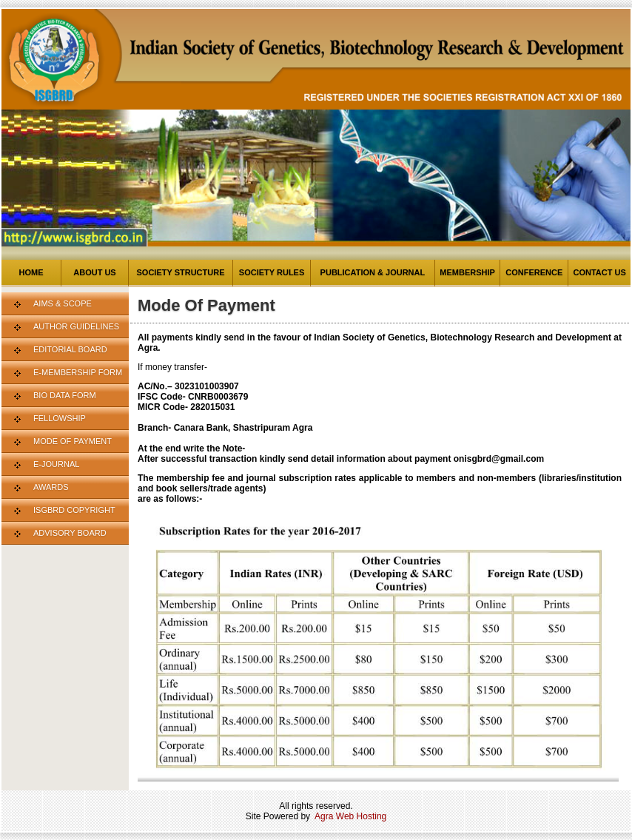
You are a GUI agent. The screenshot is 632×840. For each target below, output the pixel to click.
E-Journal (56, 464)
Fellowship (60, 418)
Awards (51, 487)
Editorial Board (70, 349)
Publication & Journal (373, 272)
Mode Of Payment (73, 441)
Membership (467, 272)
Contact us (599, 272)
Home (31, 272)
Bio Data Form (65, 395)
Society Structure (181, 272)
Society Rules (272, 272)
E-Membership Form (78, 372)
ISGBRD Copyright (74, 510)
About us (94, 272)
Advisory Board (70, 533)
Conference (534, 272)
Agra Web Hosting (350, 816)
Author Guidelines (76, 326)
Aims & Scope (63, 303)
